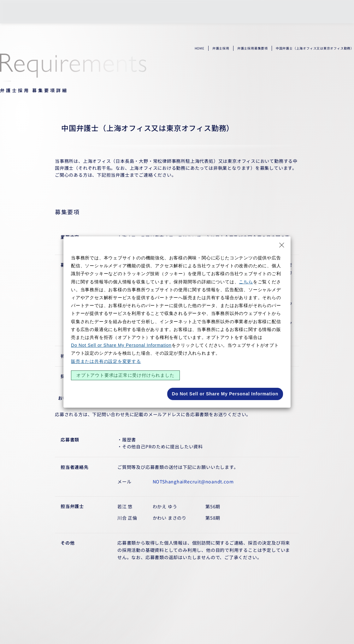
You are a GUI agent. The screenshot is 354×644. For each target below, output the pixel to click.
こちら (246, 282)
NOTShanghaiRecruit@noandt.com (193, 482)
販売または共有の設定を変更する (106, 361)
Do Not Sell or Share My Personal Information (121, 345)
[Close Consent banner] (282, 245)
